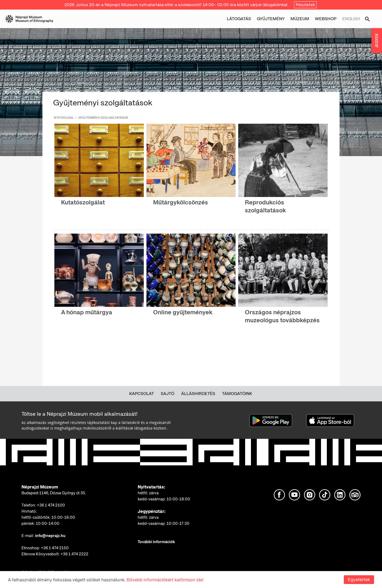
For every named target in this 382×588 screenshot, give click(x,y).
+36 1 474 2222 (74, 554)
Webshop (326, 19)
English (351, 19)
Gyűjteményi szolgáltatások (103, 118)
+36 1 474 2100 (51, 505)
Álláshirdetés (198, 394)
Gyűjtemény (271, 19)
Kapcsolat (142, 394)
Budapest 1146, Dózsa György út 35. (54, 493)
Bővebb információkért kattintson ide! (165, 580)
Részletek (305, 5)
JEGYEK (377, 41)
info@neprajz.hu (50, 536)
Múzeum (300, 19)
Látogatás (239, 19)
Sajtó (168, 394)
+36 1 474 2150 (55, 548)
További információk (156, 542)
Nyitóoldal (64, 118)
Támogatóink (237, 394)
